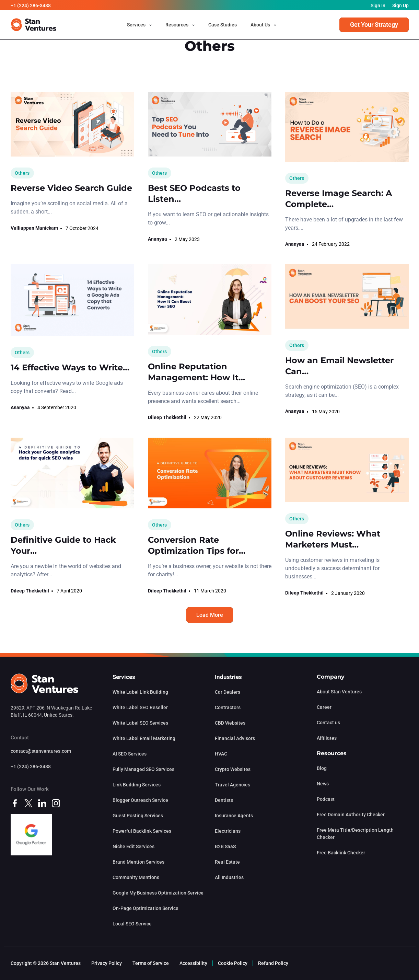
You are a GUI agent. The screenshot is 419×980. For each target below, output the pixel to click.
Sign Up (400, 5)
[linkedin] (42, 803)
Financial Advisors (235, 738)
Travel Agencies (232, 785)
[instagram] (56, 803)
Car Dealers (228, 692)
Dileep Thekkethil (167, 417)
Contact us (328, 723)
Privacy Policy (107, 963)
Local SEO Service (132, 924)
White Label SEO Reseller (140, 707)
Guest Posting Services (138, 816)
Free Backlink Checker (341, 853)
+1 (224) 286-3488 (31, 5)
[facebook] (15, 803)
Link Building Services (137, 785)
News (323, 784)
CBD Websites (230, 723)
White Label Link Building (140, 692)
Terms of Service (151, 963)
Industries (228, 677)
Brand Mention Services (138, 862)
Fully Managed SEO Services (143, 769)
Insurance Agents (234, 816)
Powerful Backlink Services (142, 831)
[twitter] (28, 803)
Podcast (326, 799)
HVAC (221, 754)
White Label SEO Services (140, 723)
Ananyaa (158, 239)
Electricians (228, 831)
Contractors (228, 707)
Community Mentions (136, 877)
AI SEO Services (130, 754)
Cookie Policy (233, 963)
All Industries (229, 877)
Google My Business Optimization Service (158, 893)
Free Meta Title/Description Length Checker (355, 834)
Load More (210, 615)
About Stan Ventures (339, 692)
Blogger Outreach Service (140, 800)
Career (324, 707)
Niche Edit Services (133, 846)
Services (136, 25)
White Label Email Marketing (144, 738)
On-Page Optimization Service (146, 908)
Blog (322, 768)
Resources (177, 25)
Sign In (378, 5)
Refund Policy (273, 963)
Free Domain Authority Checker (351, 815)
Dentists (224, 800)
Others (22, 173)
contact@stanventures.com (41, 751)
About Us (260, 25)
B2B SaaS (225, 846)
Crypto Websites (233, 769)
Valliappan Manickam (34, 228)
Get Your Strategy (374, 25)
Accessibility (193, 963)
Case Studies (223, 25)
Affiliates (327, 738)
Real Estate (227, 862)
